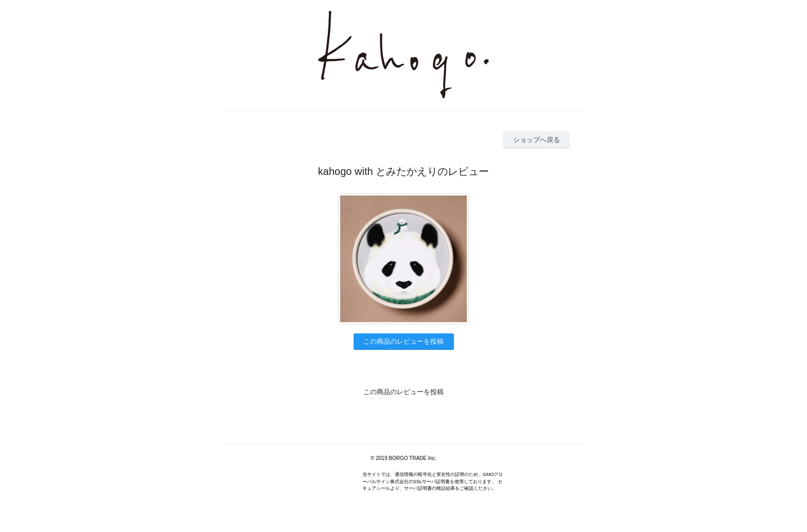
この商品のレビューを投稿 (403, 341)
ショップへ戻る (537, 140)
